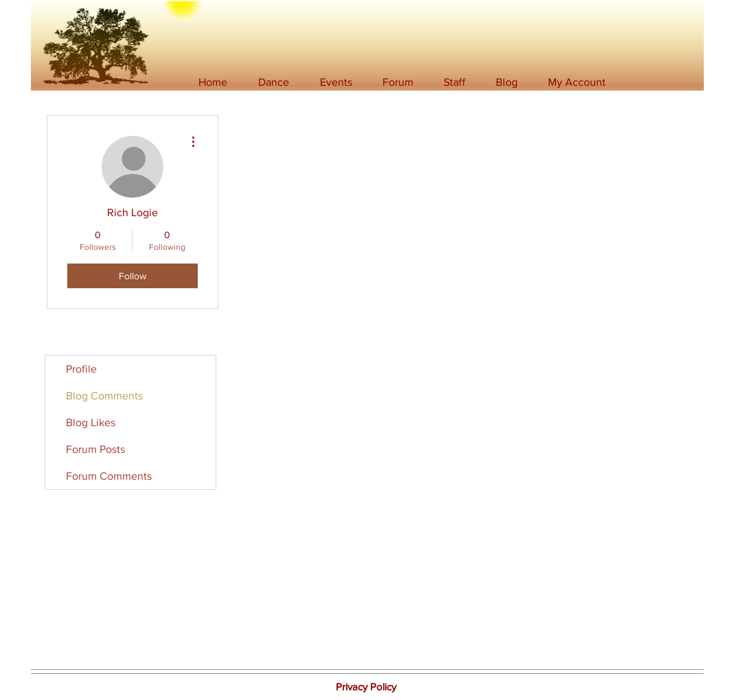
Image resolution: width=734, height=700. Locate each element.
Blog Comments (104, 396)
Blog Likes (91, 422)
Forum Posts (95, 449)
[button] (274, 82)
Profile (81, 369)
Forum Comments (109, 476)
